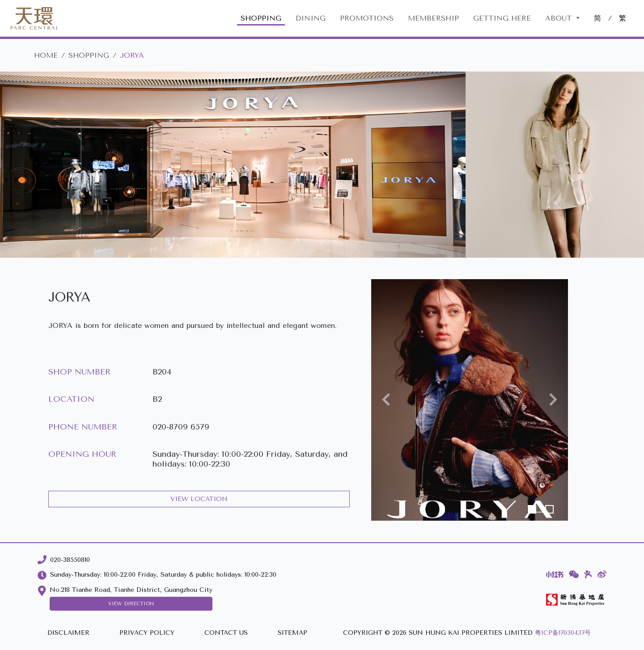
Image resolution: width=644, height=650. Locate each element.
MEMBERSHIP (433, 18)
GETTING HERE (502, 18)
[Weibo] (602, 574)
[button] (386, 400)
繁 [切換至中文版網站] (623, 18)
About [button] (560, 18)
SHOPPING (261, 18)
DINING (311, 18)
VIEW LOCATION (199, 499)
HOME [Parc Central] (46, 55)
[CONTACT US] (226, 633)
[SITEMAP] (292, 633)
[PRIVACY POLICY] (147, 633)
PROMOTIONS (367, 18)
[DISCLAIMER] (68, 633)
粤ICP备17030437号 (563, 633)
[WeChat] (574, 574)
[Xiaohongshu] (555, 574)
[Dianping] (588, 574)
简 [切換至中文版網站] (597, 18)
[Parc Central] (35, 18)
